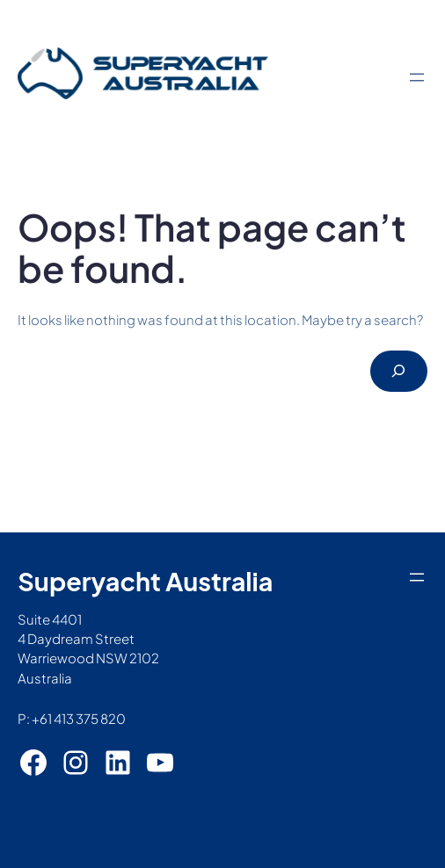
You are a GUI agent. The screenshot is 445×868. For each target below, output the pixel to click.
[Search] (399, 371)
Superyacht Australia (145, 581)
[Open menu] (417, 77)
